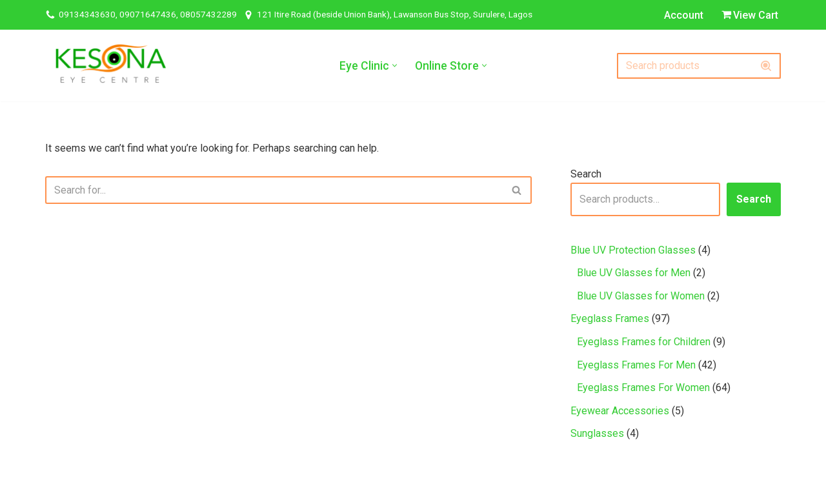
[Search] (684, 66)
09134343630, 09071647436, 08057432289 (148, 14)
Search (586, 174)
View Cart (750, 15)
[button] (395, 66)
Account (684, 15)
